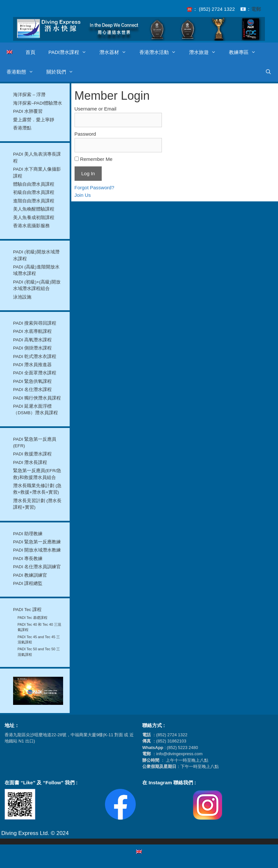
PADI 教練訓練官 (30, 575)
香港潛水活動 (161, 52)
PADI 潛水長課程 (30, 462)
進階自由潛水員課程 (34, 201)
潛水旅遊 (206, 52)
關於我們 (63, 72)
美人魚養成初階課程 (34, 218)
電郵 (256, 9)
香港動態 (23, 72)
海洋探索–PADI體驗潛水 (38, 103)
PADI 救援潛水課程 (33, 454)
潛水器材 (116, 52)
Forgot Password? (95, 187)
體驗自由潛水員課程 (34, 184)
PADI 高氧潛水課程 (33, 340)
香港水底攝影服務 (31, 226)
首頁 (30, 52)
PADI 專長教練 (28, 559)
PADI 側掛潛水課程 (33, 348)
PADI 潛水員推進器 (33, 365)
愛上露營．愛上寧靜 (34, 120)
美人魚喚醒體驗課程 (34, 209)
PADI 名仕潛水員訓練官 (37, 567)
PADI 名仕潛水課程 (33, 390)
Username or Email (96, 109)
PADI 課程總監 (28, 583)
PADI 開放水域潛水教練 (37, 550)
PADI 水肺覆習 (28, 111)
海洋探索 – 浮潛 (29, 95)
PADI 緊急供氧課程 (33, 381)
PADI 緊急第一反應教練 (37, 542)
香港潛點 (22, 128)
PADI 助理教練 (28, 534)
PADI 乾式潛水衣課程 (35, 357)
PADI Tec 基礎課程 (33, 618)
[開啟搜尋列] (268, 72)
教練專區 (246, 52)
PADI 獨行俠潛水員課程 (37, 398)
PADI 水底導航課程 (33, 331)
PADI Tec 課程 (27, 610)
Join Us (83, 195)
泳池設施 (22, 297)
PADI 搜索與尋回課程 (35, 323)
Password (85, 134)
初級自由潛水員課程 (34, 192)
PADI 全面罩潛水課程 (35, 373)
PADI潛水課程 (71, 52)
